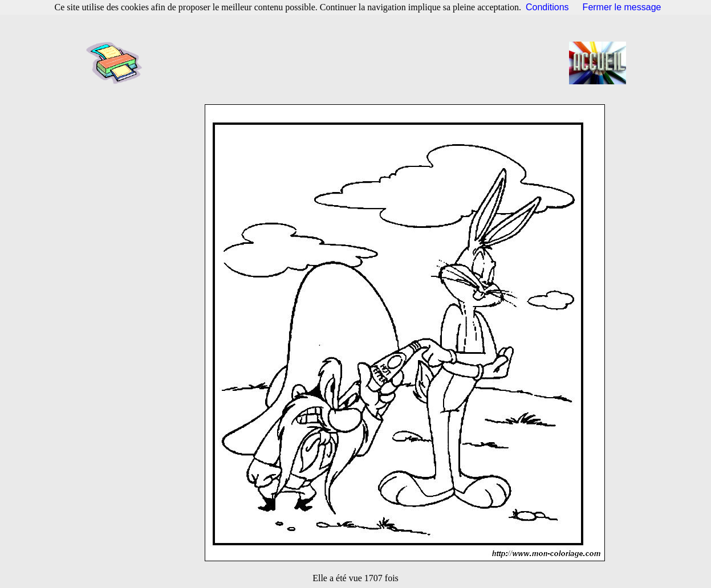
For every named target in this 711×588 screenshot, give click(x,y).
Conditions (547, 7)
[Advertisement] (359, 63)
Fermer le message (622, 7)
